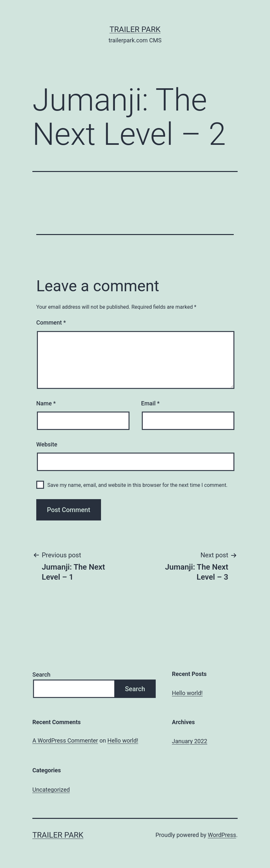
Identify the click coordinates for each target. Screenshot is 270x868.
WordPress (222, 835)
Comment (51, 322)
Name (46, 403)
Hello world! (187, 693)
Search (41, 675)
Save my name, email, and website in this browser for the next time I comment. (137, 485)
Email (150, 403)
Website (47, 444)
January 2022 (190, 741)
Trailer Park (135, 29)
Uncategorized (51, 790)
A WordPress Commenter (65, 740)
